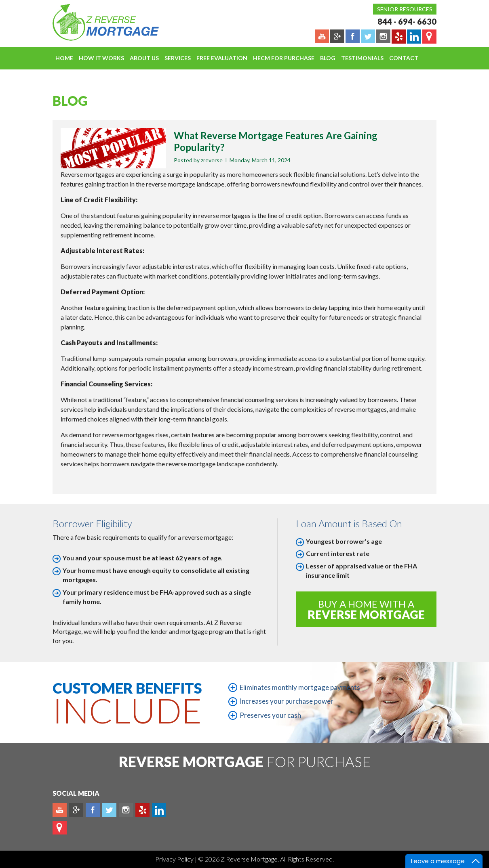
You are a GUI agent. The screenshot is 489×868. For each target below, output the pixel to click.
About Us (144, 58)
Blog (328, 58)
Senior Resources (405, 9)
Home (64, 58)
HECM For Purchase (284, 58)
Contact (404, 58)
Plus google (76, 810)
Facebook (93, 810)
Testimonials (362, 58)
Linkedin (159, 810)
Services (178, 58)
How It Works (101, 58)
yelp (142, 810)
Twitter (109, 810)
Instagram (126, 810)
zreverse (212, 160)
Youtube (60, 810)
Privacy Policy (175, 859)
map (60, 828)
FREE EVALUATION (222, 58)
